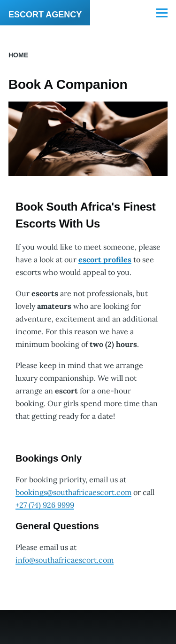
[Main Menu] (162, 13)
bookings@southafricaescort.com (73, 492)
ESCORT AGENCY (45, 15)
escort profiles (105, 259)
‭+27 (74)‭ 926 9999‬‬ (45, 505)
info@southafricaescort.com (65, 560)
